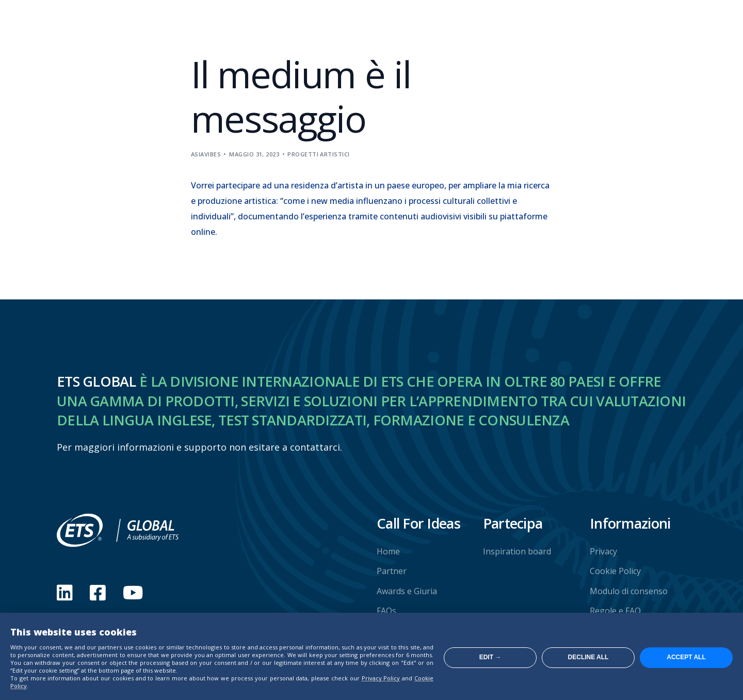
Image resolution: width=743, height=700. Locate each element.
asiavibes (206, 154)
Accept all (686, 657)
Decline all (588, 657)
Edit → (490, 657)
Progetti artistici (318, 154)
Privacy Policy (381, 678)
